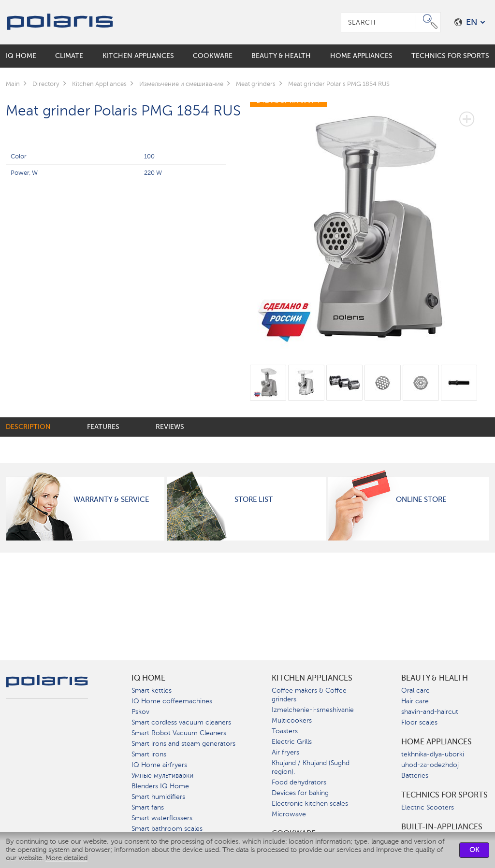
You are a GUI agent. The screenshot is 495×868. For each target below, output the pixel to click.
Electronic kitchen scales (310, 804)
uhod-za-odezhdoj (430, 765)
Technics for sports (444, 795)
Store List (254, 499)
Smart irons (149, 754)
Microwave (289, 814)
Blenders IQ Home (160, 786)
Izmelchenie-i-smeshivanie (313, 710)
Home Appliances (437, 742)
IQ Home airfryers (159, 765)
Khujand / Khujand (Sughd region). (311, 767)
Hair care (415, 701)
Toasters (285, 731)
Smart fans (148, 807)
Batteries (415, 776)
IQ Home (148, 678)
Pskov (140, 712)
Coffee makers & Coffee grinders (309, 695)
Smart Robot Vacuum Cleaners (179, 733)
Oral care (415, 690)
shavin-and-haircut (430, 712)
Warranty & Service (111, 499)
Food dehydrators (299, 782)
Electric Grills (292, 742)
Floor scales (419, 722)
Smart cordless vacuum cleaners (181, 722)
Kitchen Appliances (312, 678)
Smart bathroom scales (167, 829)
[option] (370, 223)
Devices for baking (300, 793)
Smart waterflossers (162, 818)
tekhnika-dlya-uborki (433, 754)
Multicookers (292, 720)
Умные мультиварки (162, 776)
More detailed (66, 858)
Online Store (421, 499)
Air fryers (285, 752)
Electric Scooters (428, 807)
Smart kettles (152, 690)
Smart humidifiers (158, 797)
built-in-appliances (442, 827)
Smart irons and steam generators (183, 744)
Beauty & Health (435, 678)
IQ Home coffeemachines (172, 701)
